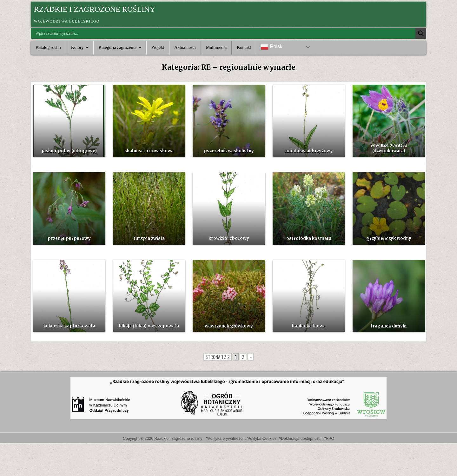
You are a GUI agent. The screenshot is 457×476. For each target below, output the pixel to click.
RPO (330, 439)
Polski (272, 47)
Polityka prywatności (226, 439)
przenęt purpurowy (69, 238)
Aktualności (185, 47)
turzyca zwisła (149, 238)
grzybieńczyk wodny (389, 238)
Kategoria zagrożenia (117, 47)
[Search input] (225, 33)
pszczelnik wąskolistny (229, 151)
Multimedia (216, 47)
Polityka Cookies (262, 439)
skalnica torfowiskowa (149, 151)
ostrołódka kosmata (309, 238)
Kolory (77, 47)
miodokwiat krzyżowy (309, 151)
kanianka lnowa (309, 326)
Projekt (158, 47)
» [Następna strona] (251, 357)
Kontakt (244, 47)
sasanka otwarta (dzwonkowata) (389, 148)
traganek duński (389, 326)
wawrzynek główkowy (229, 326)
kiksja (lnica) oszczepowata (149, 326)
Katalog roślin (48, 47)
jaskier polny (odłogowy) (69, 151)
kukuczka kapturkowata (69, 326)
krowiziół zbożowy (229, 238)
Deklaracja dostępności (301, 439)
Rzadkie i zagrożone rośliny (95, 9)
